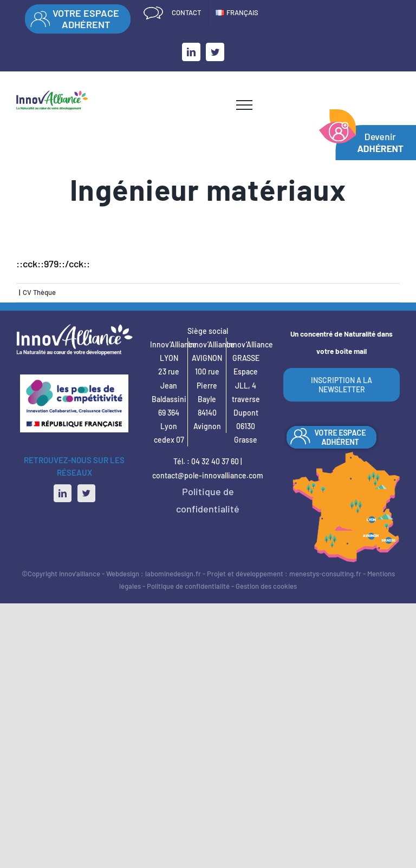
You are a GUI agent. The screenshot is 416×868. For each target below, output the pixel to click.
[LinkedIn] (63, 493)
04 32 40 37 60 (215, 461)
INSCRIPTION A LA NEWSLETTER (342, 385)
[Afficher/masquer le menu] (244, 105)
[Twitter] (86, 493)
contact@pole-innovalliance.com (208, 475)
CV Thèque (39, 292)
